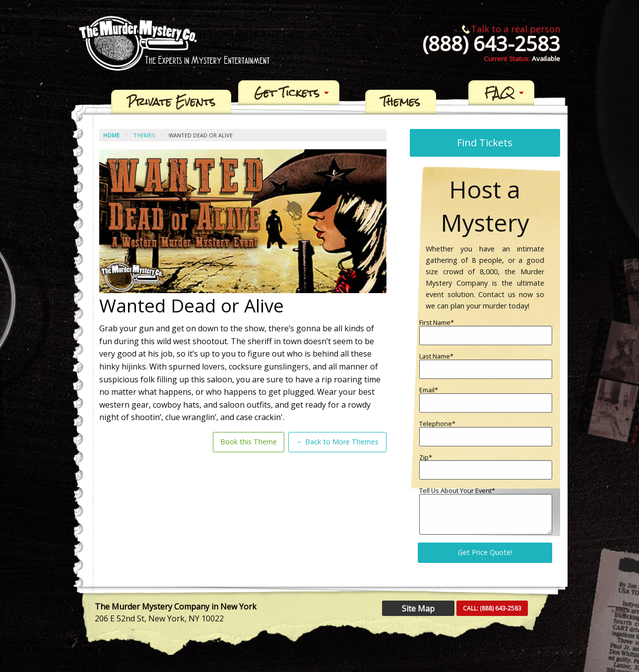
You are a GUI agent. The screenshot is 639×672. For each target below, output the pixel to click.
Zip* (486, 467)
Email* (486, 400)
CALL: (492, 608)
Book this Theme (249, 442)
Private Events (171, 102)
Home (111, 135)
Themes (401, 102)
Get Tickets (287, 93)
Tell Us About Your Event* (486, 511)
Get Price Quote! (485, 552)
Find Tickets (485, 143)
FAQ (499, 93)
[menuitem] (171, 102)
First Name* (486, 332)
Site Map (418, 609)
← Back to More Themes (337, 442)
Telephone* (486, 433)
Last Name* (486, 366)
